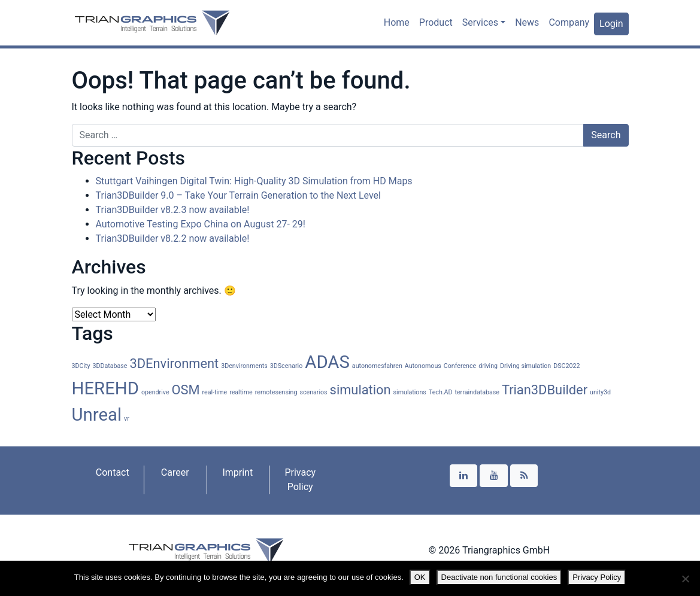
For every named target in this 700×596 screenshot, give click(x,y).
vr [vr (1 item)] (127, 419)
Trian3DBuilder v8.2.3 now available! (173, 210)
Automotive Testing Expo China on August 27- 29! (201, 224)
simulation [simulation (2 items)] (360, 390)
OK (420, 577)
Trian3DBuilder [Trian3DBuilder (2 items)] (545, 390)
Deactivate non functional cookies (499, 577)
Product (436, 22)
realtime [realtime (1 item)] (241, 392)
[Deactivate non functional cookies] (685, 579)
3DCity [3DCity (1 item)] (81, 366)
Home (397, 22)
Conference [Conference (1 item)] (460, 366)
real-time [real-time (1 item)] (215, 392)
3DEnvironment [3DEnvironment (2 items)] (174, 364)
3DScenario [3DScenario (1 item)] (287, 366)
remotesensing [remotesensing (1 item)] (276, 392)
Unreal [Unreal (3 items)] (97, 415)
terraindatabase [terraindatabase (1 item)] (477, 392)
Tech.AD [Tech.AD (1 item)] (441, 392)
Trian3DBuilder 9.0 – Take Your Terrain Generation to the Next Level (239, 195)
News (527, 22)
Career (175, 472)
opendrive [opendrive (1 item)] (155, 392)
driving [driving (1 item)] (488, 366)
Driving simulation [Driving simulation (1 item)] (525, 366)
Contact (113, 472)
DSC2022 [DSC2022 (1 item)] (566, 366)
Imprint (237, 472)
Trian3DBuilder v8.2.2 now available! (173, 238)
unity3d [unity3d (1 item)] (600, 392)
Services (480, 22)
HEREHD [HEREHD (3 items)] (106, 388)
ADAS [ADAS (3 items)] (327, 362)
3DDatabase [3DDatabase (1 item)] (110, 366)
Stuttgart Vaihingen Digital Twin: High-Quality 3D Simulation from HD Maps (254, 181)
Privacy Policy (300, 480)
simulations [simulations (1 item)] (410, 392)
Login (611, 24)
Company (569, 22)
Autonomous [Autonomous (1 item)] (423, 366)
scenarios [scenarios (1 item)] (313, 392)
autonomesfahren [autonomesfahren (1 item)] (377, 366)
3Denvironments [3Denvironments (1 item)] (244, 366)
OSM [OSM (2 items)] (186, 390)
